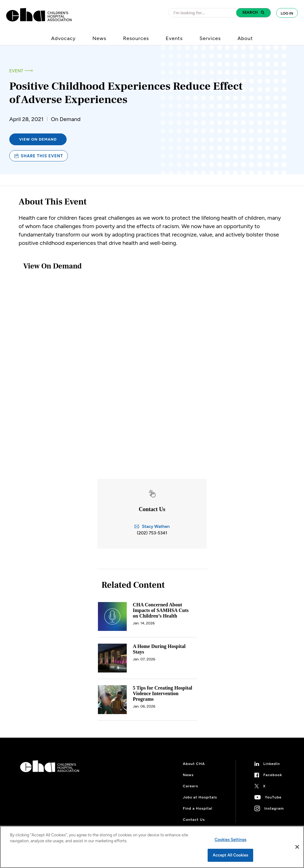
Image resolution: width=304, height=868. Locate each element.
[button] (253, 13)
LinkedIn (272, 764)
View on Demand (38, 139)
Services (210, 38)
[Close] (297, 847)
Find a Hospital (198, 808)
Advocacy (63, 38)
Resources (136, 38)
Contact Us (194, 820)
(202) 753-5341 (152, 533)
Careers (190, 786)
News (99, 38)
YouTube (273, 797)
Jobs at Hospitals (200, 797)
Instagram (274, 808)
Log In (287, 13)
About (245, 38)
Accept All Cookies (231, 855)
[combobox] (204, 13)
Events (174, 38)
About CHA (194, 764)
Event (16, 71)
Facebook (273, 775)
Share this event (39, 156)
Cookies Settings (231, 840)
